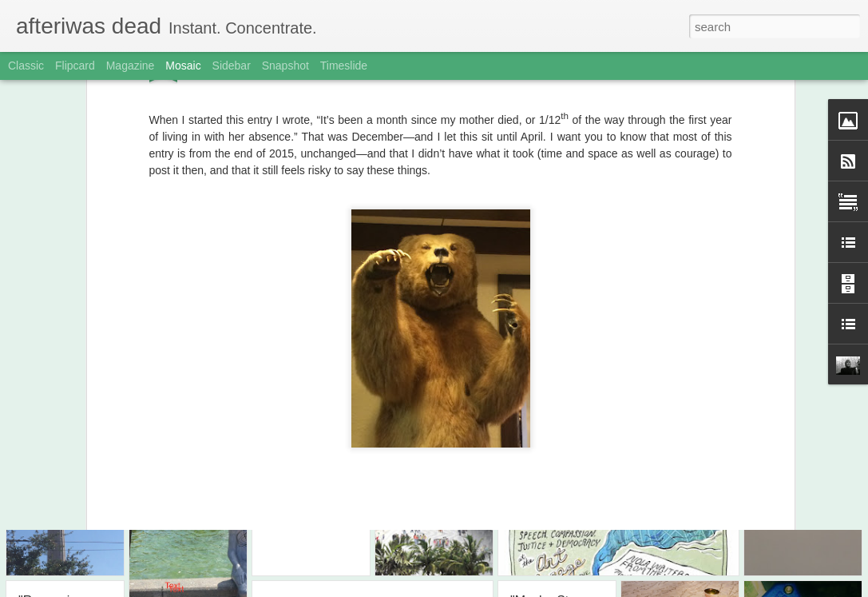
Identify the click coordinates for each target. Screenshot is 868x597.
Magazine (131, 66)
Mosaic (183, 66)
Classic (26, 66)
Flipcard (75, 66)
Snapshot (285, 66)
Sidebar (232, 66)
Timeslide (344, 66)
